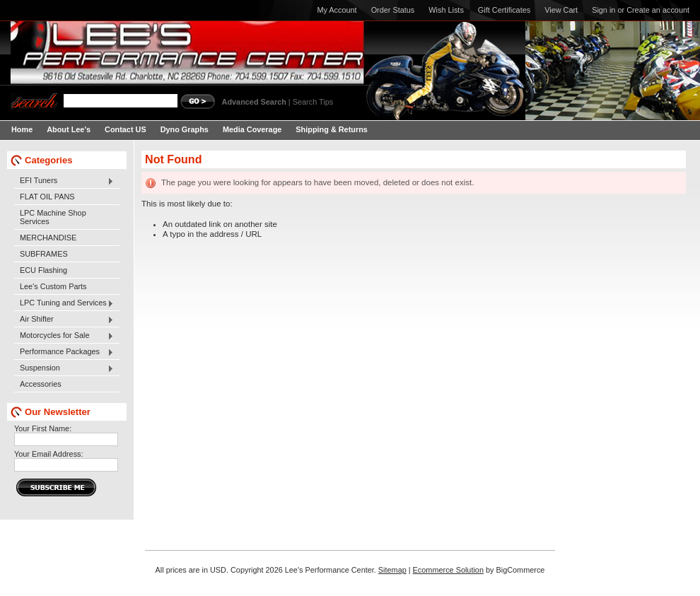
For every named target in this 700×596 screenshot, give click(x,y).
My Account (337, 10)
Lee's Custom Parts (53, 286)
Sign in (603, 10)
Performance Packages (64, 352)
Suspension (64, 368)
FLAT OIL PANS (47, 197)
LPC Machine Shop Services (53, 217)
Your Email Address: (49, 454)
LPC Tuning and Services (64, 303)
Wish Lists (446, 10)
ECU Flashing (43, 270)
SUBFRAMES (44, 254)
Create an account (658, 10)
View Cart (561, 10)
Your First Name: (43, 428)
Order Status (393, 10)
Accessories (41, 384)
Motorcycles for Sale (64, 336)
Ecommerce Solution (448, 570)
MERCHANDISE (48, 238)
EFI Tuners (64, 181)
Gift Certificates (504, 10)
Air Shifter (64, 320)
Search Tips (313, 102)
